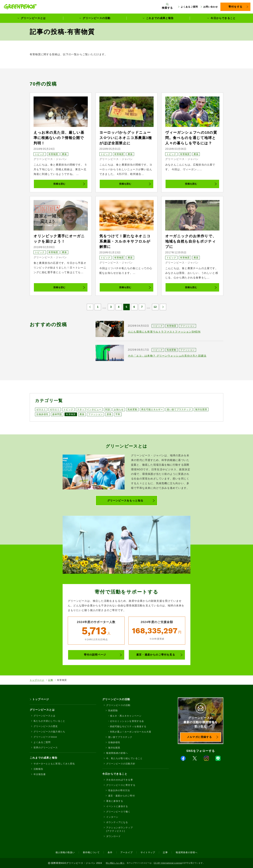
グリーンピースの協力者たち (49, 732)
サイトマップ (148, 852)
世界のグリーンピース (46, 748)
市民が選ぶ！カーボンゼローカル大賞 (131, 732)
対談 (108, 409)
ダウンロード (113, 836)
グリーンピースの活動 (96, 18)
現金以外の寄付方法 (119, 790)
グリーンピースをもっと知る (125, 501)
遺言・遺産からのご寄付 (121, 796)
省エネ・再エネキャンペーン (126, 716)
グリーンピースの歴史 (46, 726)
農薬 (64, 154)
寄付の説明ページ (95, 655)
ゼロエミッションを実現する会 (127, 721)
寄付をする (235, 7)
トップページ (37, 680)
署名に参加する (115, 801)
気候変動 (172, 350)
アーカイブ (126, 852)
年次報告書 (40, 774)
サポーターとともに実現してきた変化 (54, 764)
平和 (118, 414)
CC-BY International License (168, 863)
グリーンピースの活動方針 (121, 764)
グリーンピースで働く (118, 812)
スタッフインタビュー (89, 409)
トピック (40, 154)
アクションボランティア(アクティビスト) (120, 829)
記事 (51, 680)
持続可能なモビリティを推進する (128, 726)
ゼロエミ (41, 409)
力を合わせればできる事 (120, 780)
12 (155, 307)
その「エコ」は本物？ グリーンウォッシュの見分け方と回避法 (167, 356)
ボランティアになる (117, 822)
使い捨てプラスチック (179, 409)
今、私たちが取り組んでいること (124, 758)
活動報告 (38, 769)
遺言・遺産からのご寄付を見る (156, 655)
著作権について (91, 852)
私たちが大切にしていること (49, 721)
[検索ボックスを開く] (167, 7)
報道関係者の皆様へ (117, 753)
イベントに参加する (117, 806)
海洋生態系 (201, 409)
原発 (109, 414)
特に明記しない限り (115, 863)
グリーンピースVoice (45, 737)
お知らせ (119, 409)
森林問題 (57, 414)
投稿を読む (59, 184)
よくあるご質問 (189, 7)
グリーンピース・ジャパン (50, 159)
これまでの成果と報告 (160, 18)
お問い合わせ (211, 7)
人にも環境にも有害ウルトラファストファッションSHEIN (164, 332)
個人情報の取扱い (65, 852)
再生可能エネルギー (152, 409)
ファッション (187, 326)
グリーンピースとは (33, 18)
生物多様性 (42, 414)
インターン (112, 817)
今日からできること (223, 18)
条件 (110, 852)
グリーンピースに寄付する (121, 785)
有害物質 (53, 154)
